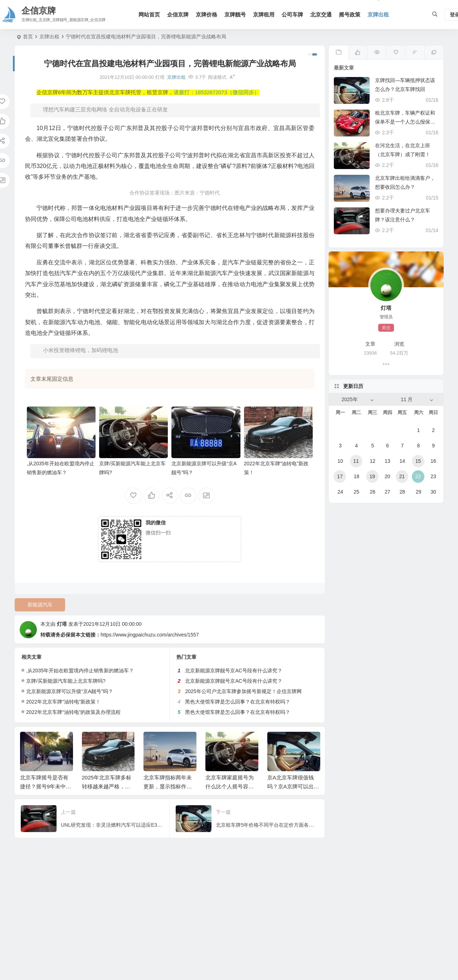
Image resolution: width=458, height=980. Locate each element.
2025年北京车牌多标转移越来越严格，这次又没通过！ (107, 786)
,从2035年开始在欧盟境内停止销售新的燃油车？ (80, 671)
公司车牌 (292, 15)
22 (418, 476)
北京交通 (321, 15)
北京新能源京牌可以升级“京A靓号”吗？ (70, 691)
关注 (386, 328)
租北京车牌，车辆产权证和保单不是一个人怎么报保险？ (405, 122)
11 (356, 461)
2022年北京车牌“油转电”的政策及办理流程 (73, 712)
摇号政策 (350, 15)
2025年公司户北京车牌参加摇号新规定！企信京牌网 (243, 691)
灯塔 (62, 624)
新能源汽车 (40, 605)
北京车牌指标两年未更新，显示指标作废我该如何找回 (168, 786)
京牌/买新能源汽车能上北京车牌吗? (66, 681)
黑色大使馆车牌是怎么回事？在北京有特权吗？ (238, 702)
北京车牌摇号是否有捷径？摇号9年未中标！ (44, 786)
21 (402, 476)
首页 (28, 37)
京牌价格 (206, 15)
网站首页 (149, 15)
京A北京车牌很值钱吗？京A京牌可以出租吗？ (293, 786)
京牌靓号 (235, 15)
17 (340, 476)
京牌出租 (378, 15)
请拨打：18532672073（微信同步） (216, 92)
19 (372, 476)
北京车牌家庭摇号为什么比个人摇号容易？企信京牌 (230, 786)
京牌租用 (264, 15)
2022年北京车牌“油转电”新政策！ (63, 702)
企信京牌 (178, 15)
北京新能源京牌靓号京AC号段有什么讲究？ (233, 671)
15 (418, 461)
